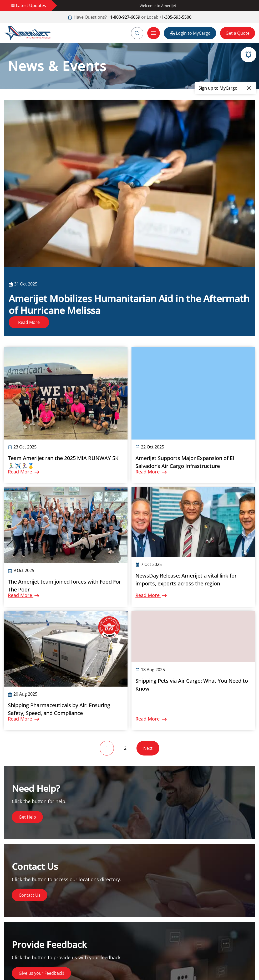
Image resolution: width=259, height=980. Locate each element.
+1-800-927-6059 (123, 17)
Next (148, 748)
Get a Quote (238, 33)
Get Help (27, 817)
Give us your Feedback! (41, 973)
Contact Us (30, 895)
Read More (29, 322)
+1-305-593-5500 (175, 17)
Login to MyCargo (190, 33)
